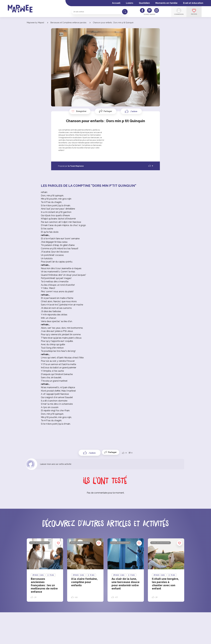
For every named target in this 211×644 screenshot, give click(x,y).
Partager (108, 111)
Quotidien (144, 3)
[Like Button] (131, 111)
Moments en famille (166, 3)
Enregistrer (79, 111)
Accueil (116, 3)
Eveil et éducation (193, 3)
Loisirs (130, 3)
